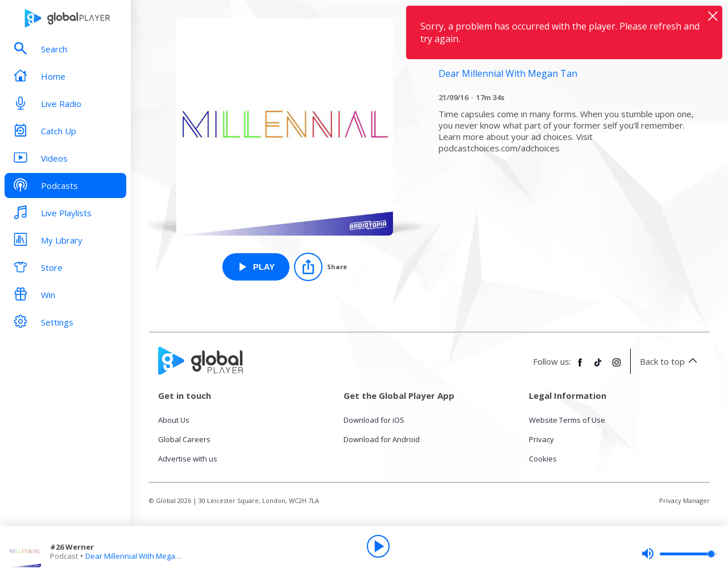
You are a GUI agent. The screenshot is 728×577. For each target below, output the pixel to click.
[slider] (679, 554)
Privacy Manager (684, 500)
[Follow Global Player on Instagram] (617, 367)
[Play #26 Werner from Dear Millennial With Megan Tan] (256, 267)
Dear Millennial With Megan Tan (140, 556)
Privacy (541, 439)
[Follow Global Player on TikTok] (598, 367)
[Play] (378, 546)
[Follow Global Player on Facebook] (580, 367)
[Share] (320, 267)
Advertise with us (188, 459)
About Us (174, 420)
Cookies (543, 459)
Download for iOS (374, 420)
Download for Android (382, 439)
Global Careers (184, 439)
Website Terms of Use (567, 420)
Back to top (670, 361)
